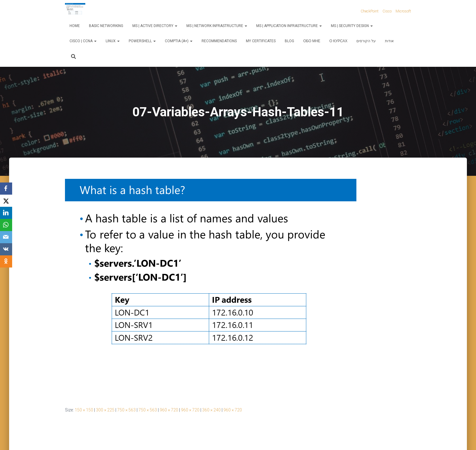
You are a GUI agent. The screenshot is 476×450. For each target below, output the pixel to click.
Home (75, 26)
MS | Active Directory (155, 26)
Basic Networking (106, 26)
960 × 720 (169, 410)
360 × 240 (211, 410)
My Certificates (261, 41)
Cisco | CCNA (83, 41)
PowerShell (142, 41)
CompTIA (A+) (179, 41)
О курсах (338, 41)
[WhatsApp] (6, 225)
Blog (289, 41)
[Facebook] (6, 189)
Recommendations (219, 41)
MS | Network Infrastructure (217, 26)
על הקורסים (366, 41)
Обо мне (312, 41)
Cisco (387, 11)
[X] (6, 201)
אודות (389, 41)
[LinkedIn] (6, 213)
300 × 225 (105, 410)
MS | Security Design (352, 26)
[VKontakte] (6, 249)
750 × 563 (126, 410)
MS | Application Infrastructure (289, 26)
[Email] (6, 237)
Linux (113, 41)
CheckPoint (370, 11)
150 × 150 (84, 410)
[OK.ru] (6, 261)
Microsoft (403, 11)
